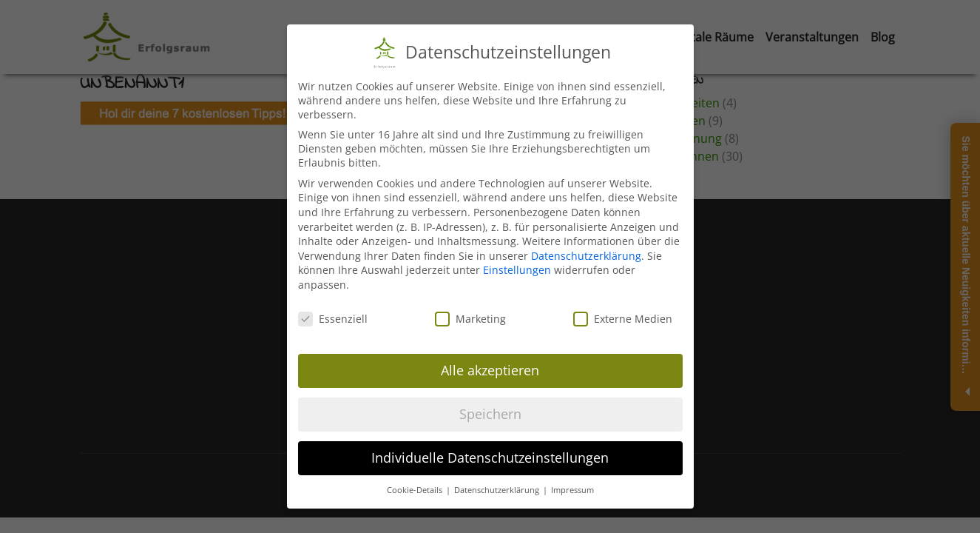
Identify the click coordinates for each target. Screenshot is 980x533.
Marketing (470, 319)
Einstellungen (517, 270)
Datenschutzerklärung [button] (498, 490)
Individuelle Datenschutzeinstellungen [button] (490, 457)
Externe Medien (623, 319)
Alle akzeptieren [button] (490, 370)
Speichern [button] (490, 414)
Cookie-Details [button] (416, 490)
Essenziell (333, 319)
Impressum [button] (572, 490)
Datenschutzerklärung (586, 256)
